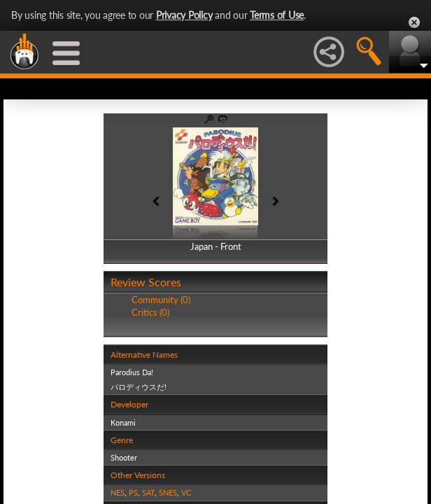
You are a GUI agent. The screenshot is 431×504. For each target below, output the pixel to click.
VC (186, 492)
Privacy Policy (184, 15)
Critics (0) (150, 312)
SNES (168, 492)
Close (414, 22)
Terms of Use (277, 15)
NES (118, 492)
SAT (148, 492)
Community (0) (161, 300)
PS (133, 492)
